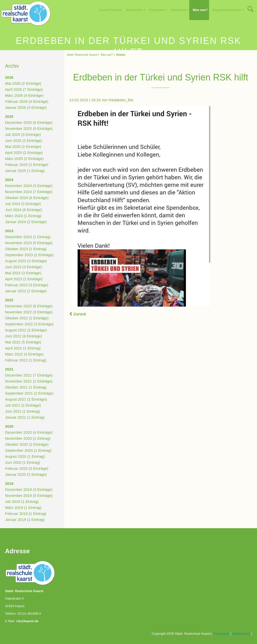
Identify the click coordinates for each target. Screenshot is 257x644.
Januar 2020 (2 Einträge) (26, 474)
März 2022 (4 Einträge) (24, 354)
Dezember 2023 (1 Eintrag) (28, 237)
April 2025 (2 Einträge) (24, 153)
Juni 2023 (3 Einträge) (24, 267)
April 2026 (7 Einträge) (24, 89)
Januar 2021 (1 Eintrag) (25, 417)
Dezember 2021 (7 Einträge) (29, 375)
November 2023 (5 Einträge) (29, 243)
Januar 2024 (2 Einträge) (26, 222)
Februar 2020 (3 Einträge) (27, 468)
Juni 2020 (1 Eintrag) (22, 462)
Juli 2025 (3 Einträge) (23, 134)
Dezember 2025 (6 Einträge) (29, 122)
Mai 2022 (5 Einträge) (23, 342)
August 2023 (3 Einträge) (26, 261)
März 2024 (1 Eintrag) (23, 216)
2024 (9, 180)
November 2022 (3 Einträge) (29, 312)
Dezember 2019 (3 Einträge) (29, 489)
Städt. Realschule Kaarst (82, 55)
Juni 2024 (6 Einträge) (24, 210)
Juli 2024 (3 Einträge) (23, 204)
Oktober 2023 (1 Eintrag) (26, 249)
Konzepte (157, 10)
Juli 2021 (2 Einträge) (23, 405)
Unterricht (178, 10)
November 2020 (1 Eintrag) (28, 438)
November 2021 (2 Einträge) (29, 381)
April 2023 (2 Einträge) (24, 279)
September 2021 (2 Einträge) (29, 393)
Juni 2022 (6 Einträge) (24, 336)
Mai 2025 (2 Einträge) (23, 147)
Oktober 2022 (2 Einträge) (27, 318)
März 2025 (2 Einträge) (24, 159)
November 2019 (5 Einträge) (29, 495)
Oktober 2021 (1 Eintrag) (26, 387)
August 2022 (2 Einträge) (26, 330)
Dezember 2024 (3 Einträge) (29, 186)
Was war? (200, 10)
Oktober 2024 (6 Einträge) (27, 198)
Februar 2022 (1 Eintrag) (26, 360)
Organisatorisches (227, 10)
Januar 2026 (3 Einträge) (26, 107)
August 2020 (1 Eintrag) (25, 456)
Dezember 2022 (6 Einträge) (29, 306)
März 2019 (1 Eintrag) (23, 508)
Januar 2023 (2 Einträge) (26, 291)
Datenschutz (241, 634)
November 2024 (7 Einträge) (29, 192)
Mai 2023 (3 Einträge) (23, 273)
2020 (9, 426)
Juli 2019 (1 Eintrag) (22, 501)
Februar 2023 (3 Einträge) (27, 285)
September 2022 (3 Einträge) (29, 324)
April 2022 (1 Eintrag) (23, 348)
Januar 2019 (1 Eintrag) (25, 520)
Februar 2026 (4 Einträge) (27, 101)
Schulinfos (134, 10)
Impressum (221, 634)
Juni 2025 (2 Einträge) (24, 141)
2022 (9, 300)
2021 (9, 369)
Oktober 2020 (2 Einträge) (27, 444)
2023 (9, 231)
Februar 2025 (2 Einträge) (27, 165)
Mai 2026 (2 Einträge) (23, 83)
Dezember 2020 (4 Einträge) (29, 432)
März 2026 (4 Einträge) (24, 95)
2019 (9, 483)
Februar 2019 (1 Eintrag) (26, 514)
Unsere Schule (110, 10)
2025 (9, 116)
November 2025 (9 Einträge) (29, 128)
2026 (9, 77)
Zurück (80, 314)
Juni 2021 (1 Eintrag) (22, 411)
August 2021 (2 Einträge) (26, 399)
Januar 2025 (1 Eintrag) (25, 171)
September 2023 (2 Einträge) (29, 255)
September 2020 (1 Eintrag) (28, 450)
